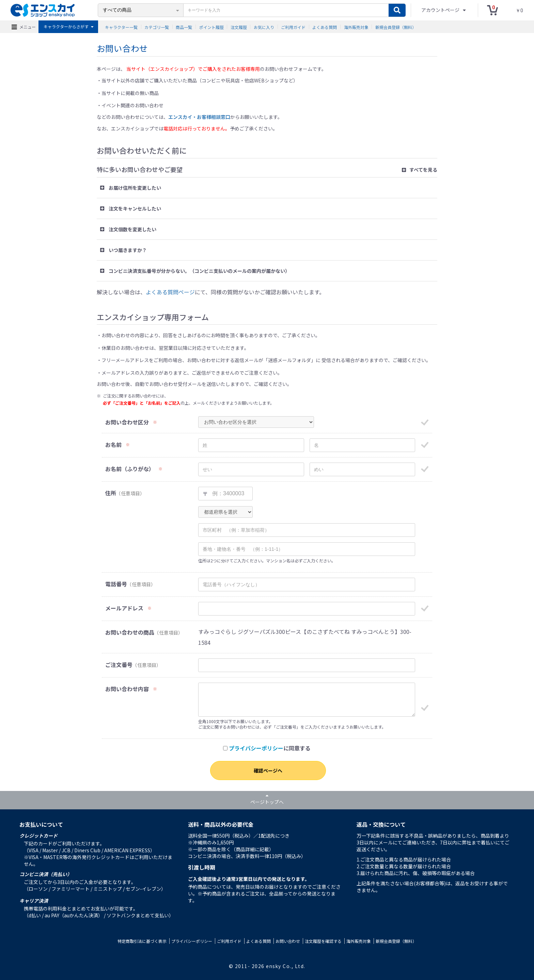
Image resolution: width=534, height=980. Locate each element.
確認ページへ (268, 771)
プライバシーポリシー (256, 748)
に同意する (267, 748)
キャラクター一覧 (121, 27)
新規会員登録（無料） (396, 27)
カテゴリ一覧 (157, 27)
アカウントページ (441, 10)
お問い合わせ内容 (127, 689)
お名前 (113, 445)
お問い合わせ (288, 941)
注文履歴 (239, 27)
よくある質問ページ (170, 292)
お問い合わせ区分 (127, 422)
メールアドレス (124, 608)
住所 (111, 493)
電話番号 (116, 584)
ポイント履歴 (211, 27)
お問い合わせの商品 (130, 632)
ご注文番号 (119, 665)
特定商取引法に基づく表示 (142, 941)
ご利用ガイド (293, 27)
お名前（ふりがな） (130, 469)
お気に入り (264, 27)
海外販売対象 (356, 27)
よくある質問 (325, 27)
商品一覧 (184, 27)
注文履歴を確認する (323, 941)
